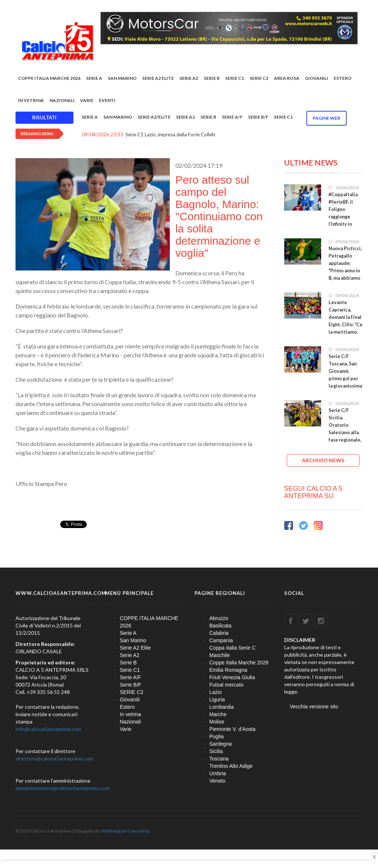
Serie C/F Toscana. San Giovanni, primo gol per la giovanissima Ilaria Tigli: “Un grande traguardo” (345, 382)
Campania (221, 640)
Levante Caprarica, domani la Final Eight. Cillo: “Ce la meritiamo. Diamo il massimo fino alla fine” (346, 328)
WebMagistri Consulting (125, 831)
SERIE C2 (259, 78)
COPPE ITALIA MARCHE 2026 (49, 78)
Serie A (94, 78)
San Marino (122, 78)
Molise (217, 722)
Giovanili (317, 78)
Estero (343, 78)
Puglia (217, 736)
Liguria (217, 699)
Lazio (215, 692)
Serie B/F (258, 117)
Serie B (212, 78)
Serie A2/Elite (154, 117)
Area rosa (287, 78)
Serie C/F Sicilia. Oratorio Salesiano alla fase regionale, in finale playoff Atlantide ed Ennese (345, 440)
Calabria (219, 633)
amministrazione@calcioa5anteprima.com (63, 788)
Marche (218, 714)
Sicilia (216, 751)
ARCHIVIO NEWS (323, 460)
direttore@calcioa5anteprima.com (54, 758)
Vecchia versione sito (314, 707)
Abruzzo (219, 618)
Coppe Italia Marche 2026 (239, 663)
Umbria (218, 773)
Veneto (217, 781)
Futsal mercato (226, 685)
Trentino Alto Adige (231, 766)
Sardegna (221, 744)
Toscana (219, 759)
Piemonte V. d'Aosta (232, 729)
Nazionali (62, 100)
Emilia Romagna (228, 670)
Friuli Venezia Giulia (232, 677)
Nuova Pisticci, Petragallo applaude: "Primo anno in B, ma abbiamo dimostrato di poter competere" (345, 274)
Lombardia (221, 707)
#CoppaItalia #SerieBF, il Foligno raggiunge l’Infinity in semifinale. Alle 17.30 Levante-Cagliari (343, 224)
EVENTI (107, 100)
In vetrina (31, 100)
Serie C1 (235, 78)
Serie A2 (189, 78)
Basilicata (220, 626)
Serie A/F (232, 117)
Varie (87, 100)
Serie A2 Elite (158, 78)
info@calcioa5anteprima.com (48, 729)
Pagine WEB (327, 118)
